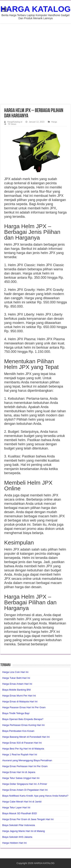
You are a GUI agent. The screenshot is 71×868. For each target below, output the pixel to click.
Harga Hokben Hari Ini (14, 843)
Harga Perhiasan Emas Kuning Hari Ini (23, 725)
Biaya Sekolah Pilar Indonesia (19, 825)
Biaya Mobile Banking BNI (16, 690)
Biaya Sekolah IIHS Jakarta (17, 837)
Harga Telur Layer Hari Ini (16, 807)
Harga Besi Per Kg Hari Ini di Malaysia (23, 749)
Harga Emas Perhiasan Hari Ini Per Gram (25, 766)
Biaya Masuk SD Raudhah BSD (20, 813)
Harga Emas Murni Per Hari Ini (19, 696)
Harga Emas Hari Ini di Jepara (19, 772)
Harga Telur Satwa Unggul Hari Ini (21, 778)
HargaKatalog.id (15, 122)
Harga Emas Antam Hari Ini (17, 684)
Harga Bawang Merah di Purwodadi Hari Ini (26, 737)
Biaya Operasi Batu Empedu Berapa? (23, 719)
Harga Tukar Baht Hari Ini (16, 678)
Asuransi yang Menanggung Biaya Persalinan (27, 760)
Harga (54, 122)
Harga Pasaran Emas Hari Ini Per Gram (24, 707)
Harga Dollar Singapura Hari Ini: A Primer (25, 784)
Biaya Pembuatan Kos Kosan (18, 731)
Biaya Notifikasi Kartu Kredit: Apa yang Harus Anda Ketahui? (35, 796)
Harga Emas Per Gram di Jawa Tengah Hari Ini (28, 819)
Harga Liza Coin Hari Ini (15, 672)
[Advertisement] (35, 64)
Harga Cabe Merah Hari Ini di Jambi (22, 802)
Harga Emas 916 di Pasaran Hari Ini (22, 743)
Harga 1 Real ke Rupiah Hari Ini (20, 754)
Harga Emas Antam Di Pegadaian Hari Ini (25, 790)
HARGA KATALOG (35, 9)
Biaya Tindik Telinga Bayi (16, 713)
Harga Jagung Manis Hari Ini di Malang (24, 831)
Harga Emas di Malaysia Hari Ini (20, 701)
